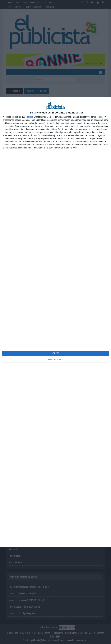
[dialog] (55, 322)
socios (30, 117)
